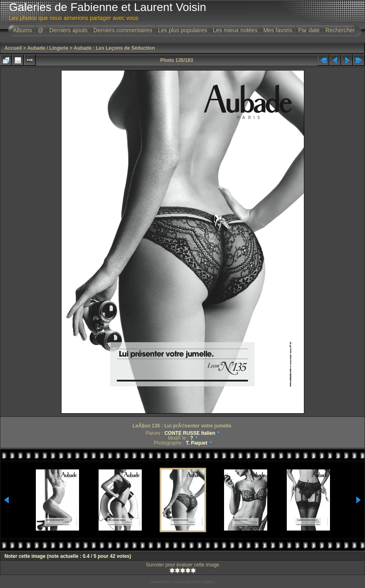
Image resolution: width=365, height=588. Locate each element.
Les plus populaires (183, 30)
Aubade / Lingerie (48, 48)
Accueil (13, 48)
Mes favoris (278, 30)
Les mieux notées (235, 30)
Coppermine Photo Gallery (193, 582)
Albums (23, 30)
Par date (309, 30)
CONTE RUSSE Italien (190, 433)
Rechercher (340, 30)
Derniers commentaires (123, 30)
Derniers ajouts (68, 30)
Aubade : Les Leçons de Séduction (114, 48)
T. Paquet (197, 443)
